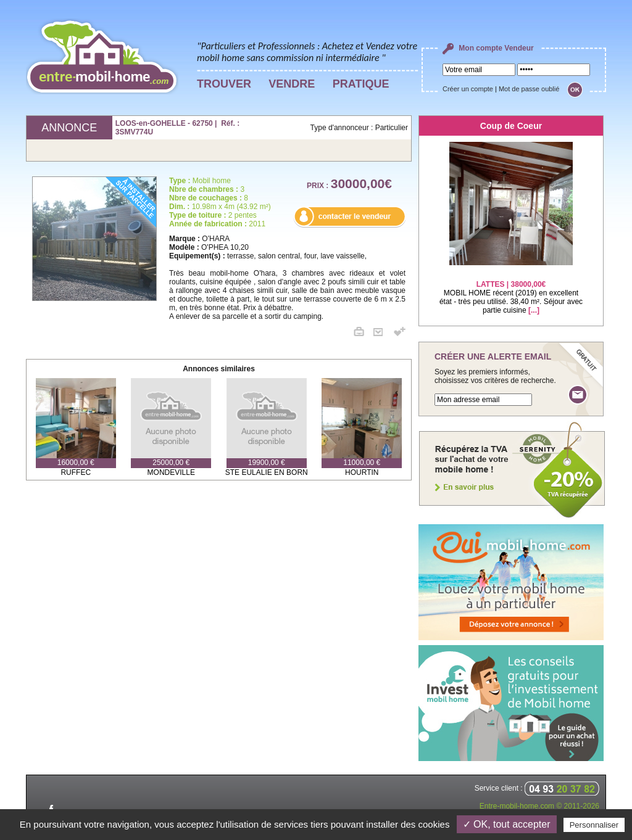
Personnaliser (594, 825)
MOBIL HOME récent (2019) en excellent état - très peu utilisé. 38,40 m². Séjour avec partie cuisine (511, 290)
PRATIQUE (361, 84)
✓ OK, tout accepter (507, 824)
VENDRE (292, 84)
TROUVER (224, 84)
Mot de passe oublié (529, 89)
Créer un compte (468, 89)
